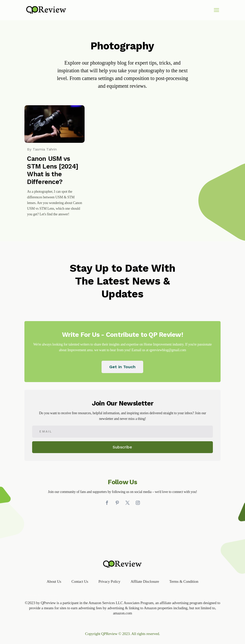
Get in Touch (122, 367)
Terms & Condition (184, 581)
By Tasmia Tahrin (42, 149)
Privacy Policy (109, 581)
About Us (54, 581)
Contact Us (80, 581)
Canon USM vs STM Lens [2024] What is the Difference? (53, 170)
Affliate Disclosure (145, 581)
